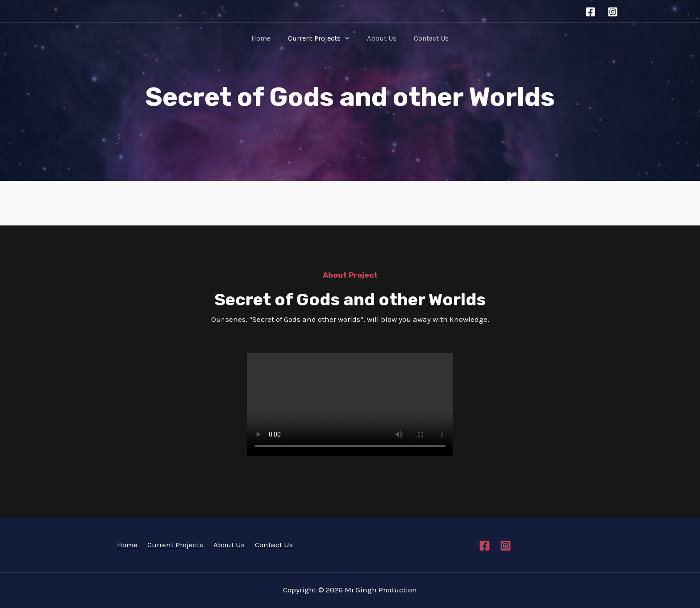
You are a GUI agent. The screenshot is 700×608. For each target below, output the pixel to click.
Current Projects (321, 38)
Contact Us (426, 38)
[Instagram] (613, 12)
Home (266, 38)
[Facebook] (590, 12)
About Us (380, 38)
